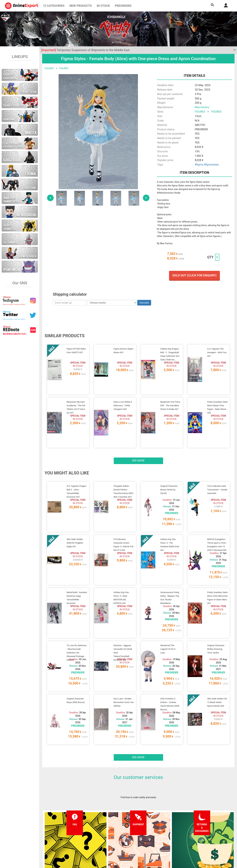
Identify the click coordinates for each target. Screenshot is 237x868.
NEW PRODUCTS (81, 6)
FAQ (64, 831)
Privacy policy (108, 837)
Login (144, 837)
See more (138, 440)
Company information (112, 844)
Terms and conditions (112, 831)
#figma (199, 165)
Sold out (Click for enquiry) (194, 275)
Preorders (123, 6)
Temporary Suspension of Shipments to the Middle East (85, 50)
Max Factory (202, 107)
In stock (103, 6)
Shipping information (72, 837)
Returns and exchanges (74, 844)
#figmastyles (211, 165)
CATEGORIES (54, 6)
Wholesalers (147, 844)
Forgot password (149, 831)
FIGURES (49, 68)
